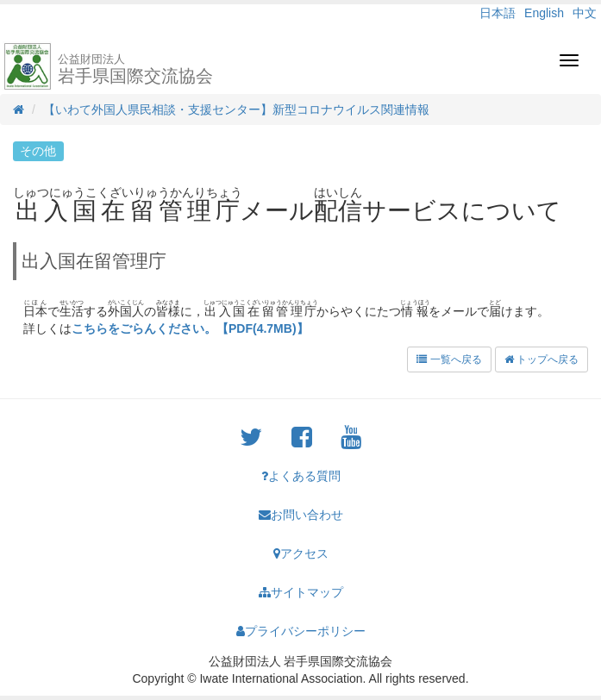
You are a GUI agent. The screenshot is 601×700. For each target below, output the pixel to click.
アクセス (301, 553)
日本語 (498, 13)
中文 (585, 13)
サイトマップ (301, 592)
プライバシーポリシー (301, 631)
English (544, 13)
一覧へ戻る (449, 359)
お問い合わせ (301, 515)
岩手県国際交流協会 (135, 69)
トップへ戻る (542, 359)
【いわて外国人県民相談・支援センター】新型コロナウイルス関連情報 (236, 109)
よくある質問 (301, 476)
